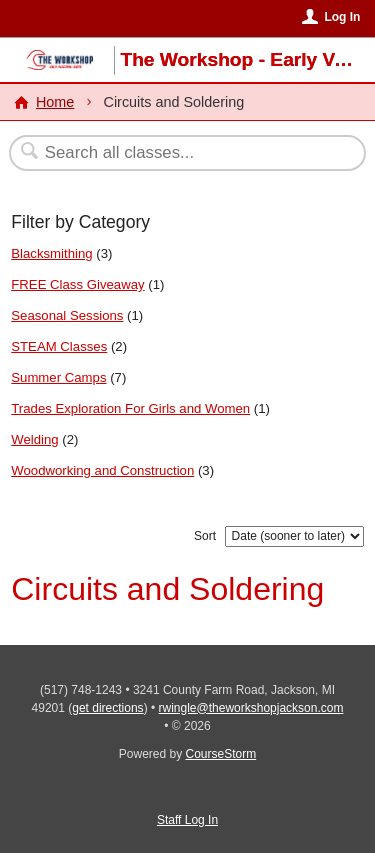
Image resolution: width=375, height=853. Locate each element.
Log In (342, 17)
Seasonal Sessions (67, 315)
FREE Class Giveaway (77, 284)
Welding (34, 439)
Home (55, 102)
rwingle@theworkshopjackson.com (251, 708)
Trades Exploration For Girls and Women (130, 408)
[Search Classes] (177, 153)
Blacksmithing (51, 253)
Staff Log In (187, 820)
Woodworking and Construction (102, 470)
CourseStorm (221, 754)
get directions (107, 708)
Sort (205, 536)
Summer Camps (58, 377)
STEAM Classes (59, 346)
